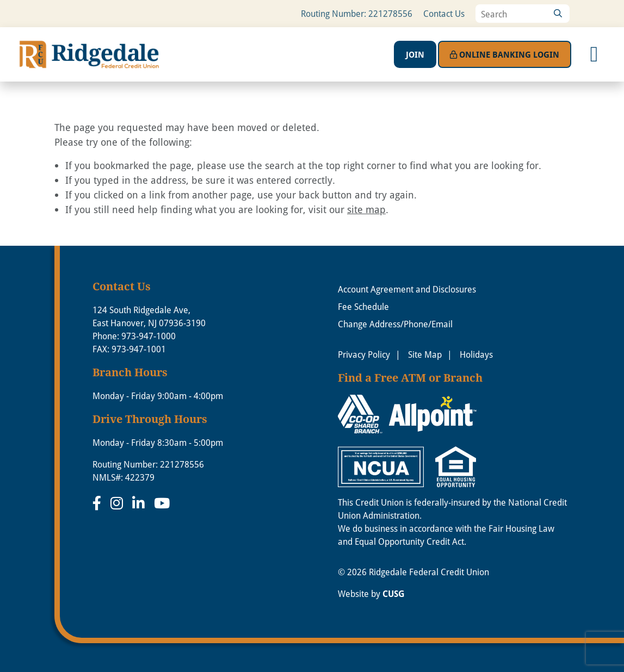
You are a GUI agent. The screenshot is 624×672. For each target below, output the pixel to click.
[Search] (558, 14)
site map (366, 209)
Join (415, 54)
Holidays (476, 354)
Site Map (425, 354)
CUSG (394, 594)
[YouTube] (162, 503)
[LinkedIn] (140, 503)
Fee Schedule (363, 306)
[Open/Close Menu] (594, 54)
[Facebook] (99, 503)
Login (505, 54)
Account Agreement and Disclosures (407, 289)
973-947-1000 (149, 336)
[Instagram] (119, 503)
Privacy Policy (364, 354)
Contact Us (444, 13)
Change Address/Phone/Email (395, 324)
